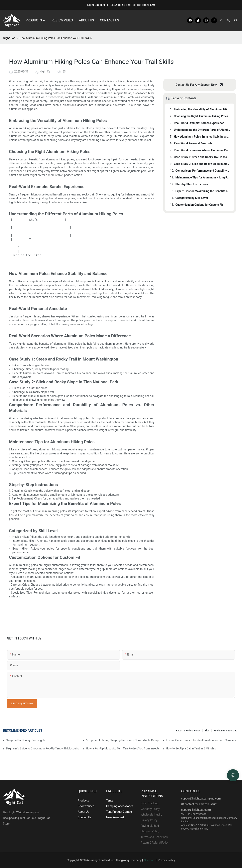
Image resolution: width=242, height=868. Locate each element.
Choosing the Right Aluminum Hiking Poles (201, 116)
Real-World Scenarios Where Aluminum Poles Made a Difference (202, 150)
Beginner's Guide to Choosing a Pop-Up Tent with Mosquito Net (43, 748)
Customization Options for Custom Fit (199, 205)
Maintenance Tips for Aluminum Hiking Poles (203, 177)
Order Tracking (150, 803)
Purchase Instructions (225, 731)
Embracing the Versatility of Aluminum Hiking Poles (202, 109)
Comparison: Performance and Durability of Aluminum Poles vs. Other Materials (203, 171)
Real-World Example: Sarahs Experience (199, 123)
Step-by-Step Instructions (192, 184)
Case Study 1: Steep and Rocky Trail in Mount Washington (202, 157)
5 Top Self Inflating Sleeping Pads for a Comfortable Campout (123, 740)
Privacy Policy (149, 820)
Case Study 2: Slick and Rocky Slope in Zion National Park (202, 164)
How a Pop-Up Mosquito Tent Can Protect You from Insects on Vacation (123, 748)
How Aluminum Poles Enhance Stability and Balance (202, 137)
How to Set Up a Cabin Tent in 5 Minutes (191, 748)
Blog (207, 731)
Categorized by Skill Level (192, 198)
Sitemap (150, 860)
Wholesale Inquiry (151, 815)
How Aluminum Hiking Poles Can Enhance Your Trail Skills (55, 38)
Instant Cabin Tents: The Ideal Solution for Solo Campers (201, 740)
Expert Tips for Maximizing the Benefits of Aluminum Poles (203, 191)
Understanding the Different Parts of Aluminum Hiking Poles (202, 130)
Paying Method (150, 826)
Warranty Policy (150, 809)
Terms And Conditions (154, 837)
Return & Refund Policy (188, 731)
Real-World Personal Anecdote (193, 143)
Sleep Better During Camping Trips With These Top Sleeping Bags (26, 740)
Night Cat (9, 38)
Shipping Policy (150, 831)
